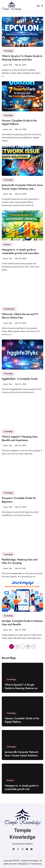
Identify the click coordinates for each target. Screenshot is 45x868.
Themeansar (36, 864)
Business (7, 244)
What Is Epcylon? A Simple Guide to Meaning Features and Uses (22, 58)
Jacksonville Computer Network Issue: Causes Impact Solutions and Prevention (22, 188)
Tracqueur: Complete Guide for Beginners (19, 500)
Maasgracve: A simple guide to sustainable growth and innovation (20, 251)
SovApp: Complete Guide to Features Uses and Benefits (22, 623)
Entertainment (9, 309)
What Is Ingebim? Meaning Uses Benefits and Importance (20, 438)
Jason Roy (8, 65)
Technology (8, 51)
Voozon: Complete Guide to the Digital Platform (19, 122)
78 (28, 646)
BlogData (23, 864)
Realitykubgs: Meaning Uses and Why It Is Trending (20, 561)
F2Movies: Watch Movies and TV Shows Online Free (20, 316)
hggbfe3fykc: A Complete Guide (20, 379)
